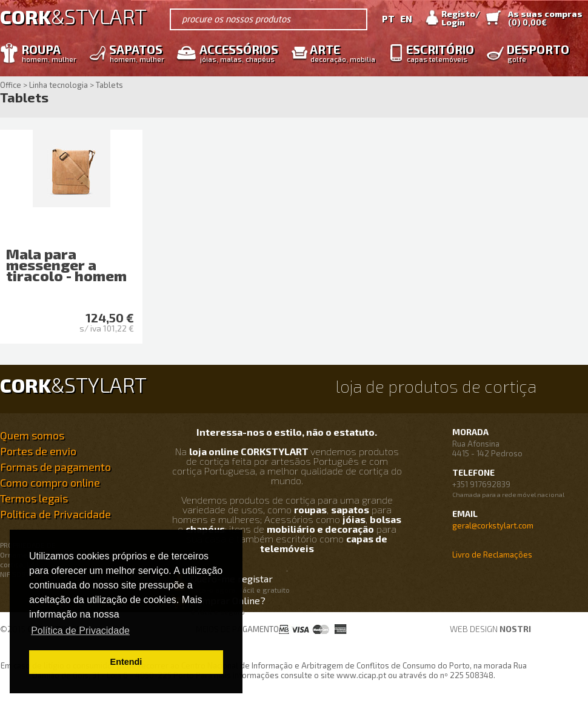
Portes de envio (38, 451)
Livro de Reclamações (492, 555)
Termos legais (34, 498)
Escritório (437, 52)
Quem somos (32, 435)
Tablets (24, 98)
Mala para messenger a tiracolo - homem (66, 265)
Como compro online (50, 482)
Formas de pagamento (55, 467)
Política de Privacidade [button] (80, 631)
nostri (515, 629)
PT (388, 19)
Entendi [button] (126, 662)
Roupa (46, 52)
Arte (339, 52)
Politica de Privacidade (55, 514)
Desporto (535, 52)
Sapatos (134, 52)
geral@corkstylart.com (493, 525)
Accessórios (236, 52)
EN (406, 19)
